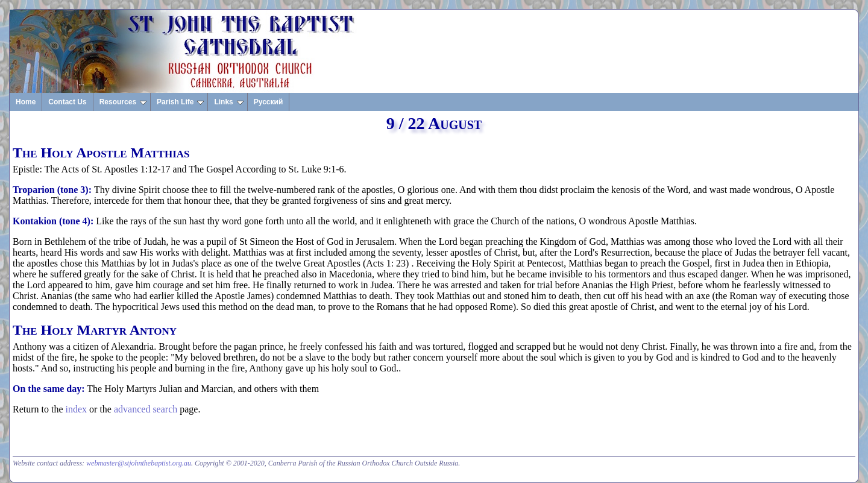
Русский (269, 102)
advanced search (146, 409)
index (77, 409)
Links (228, 102)
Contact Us (67, 102)
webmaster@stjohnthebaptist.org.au (139, 463)
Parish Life (180, 102)
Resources (123, 102)
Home (26, 102)
